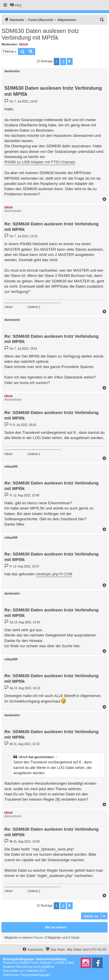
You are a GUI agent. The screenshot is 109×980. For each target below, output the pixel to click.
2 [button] (63, 61)
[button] (70, 61)
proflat (14, 971)
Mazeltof (33, 971)
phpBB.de (48, 967)
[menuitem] (15, 5)
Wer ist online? (56, 927)
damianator (12, 71)
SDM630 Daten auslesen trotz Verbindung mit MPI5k (40, 34)
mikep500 (11, 467)
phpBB (24, 963)
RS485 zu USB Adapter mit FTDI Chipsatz (40, 162)
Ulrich (24, 44)
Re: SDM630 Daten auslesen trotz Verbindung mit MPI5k (51, 227)
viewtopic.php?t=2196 (54, 574)
